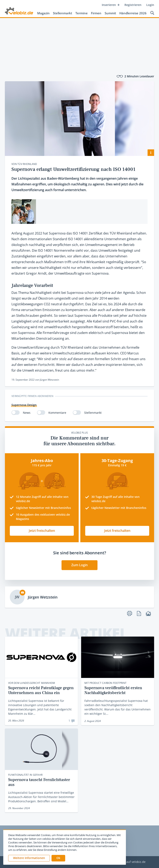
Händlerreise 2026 (133, 13)
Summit (110, 13)
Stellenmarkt (63, 13)
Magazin (43, 13)
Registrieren (133, 5)
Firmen (96, 13)
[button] (58, 858)
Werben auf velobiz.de (130, 862)
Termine (82, 13)
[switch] (16, 413)
